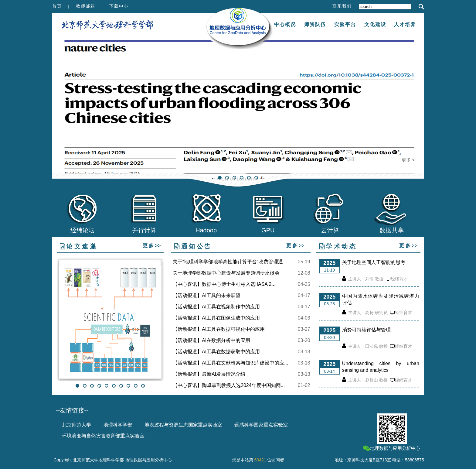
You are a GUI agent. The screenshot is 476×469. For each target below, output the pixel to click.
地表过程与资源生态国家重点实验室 (183, 425)
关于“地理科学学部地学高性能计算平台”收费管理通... (230, 262)
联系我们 (342, 6)
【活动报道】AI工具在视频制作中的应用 (216, 307)
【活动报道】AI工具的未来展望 (207, 296)
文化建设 (375, 24)
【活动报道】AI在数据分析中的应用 (211, 341)
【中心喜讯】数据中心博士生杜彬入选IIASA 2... (224, 284)
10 (143, 386)
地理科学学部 (118, 425)
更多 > (408, 160)
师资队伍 (315, 24)
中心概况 (285, 24)
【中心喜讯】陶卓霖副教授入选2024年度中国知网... (229, 385)
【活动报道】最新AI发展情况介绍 (209, 374)
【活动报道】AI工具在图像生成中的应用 (216, 318)
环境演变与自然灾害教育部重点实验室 (103, 436)
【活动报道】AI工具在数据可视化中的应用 (219, 329)
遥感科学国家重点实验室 (261, 425)
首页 (57, 6)
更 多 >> (152, 246)
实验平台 (345, 24)
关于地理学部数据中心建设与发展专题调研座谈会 (226, 273)
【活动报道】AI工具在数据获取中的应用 (216, 352)
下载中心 (119, 6)
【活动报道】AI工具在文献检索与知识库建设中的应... (230, 363)
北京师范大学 (76, 425)
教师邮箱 (86, 6)
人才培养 (405, 24)
